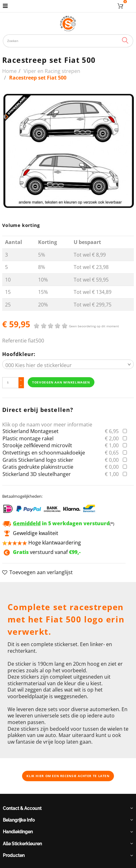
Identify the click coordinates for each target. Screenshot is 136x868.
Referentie (14, 341)
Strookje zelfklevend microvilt (37, 445)
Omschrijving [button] (23, 590)
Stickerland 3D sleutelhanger (37, 474)
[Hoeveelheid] (10, 383)
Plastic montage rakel (28, 438)
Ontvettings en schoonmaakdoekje (44, 453)
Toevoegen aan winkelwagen (61, 382)
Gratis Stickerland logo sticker (38, 460)
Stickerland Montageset (31, 431)
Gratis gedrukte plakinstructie (38, 467)
